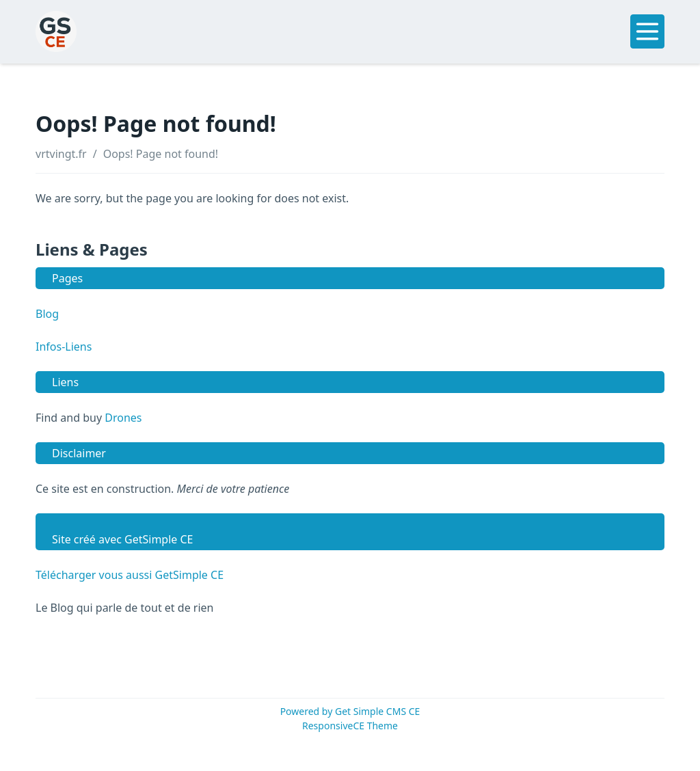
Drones (123, 418)
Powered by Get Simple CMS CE (350, 711)
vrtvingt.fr (61, 154)
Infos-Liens (64, 347)
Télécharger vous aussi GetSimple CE (130, 575)
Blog (47, 314)
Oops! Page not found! (161, 154)
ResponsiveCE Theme (350, 726)
